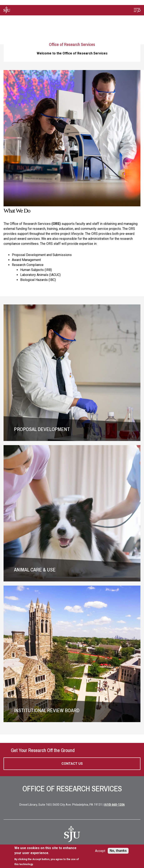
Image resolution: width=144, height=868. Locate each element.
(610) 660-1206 (114, 805)
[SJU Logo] (72, 834)
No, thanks (118, 851)
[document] (49, 856)
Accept (100, 851)
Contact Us (72, 764)
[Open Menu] (137, 11)
